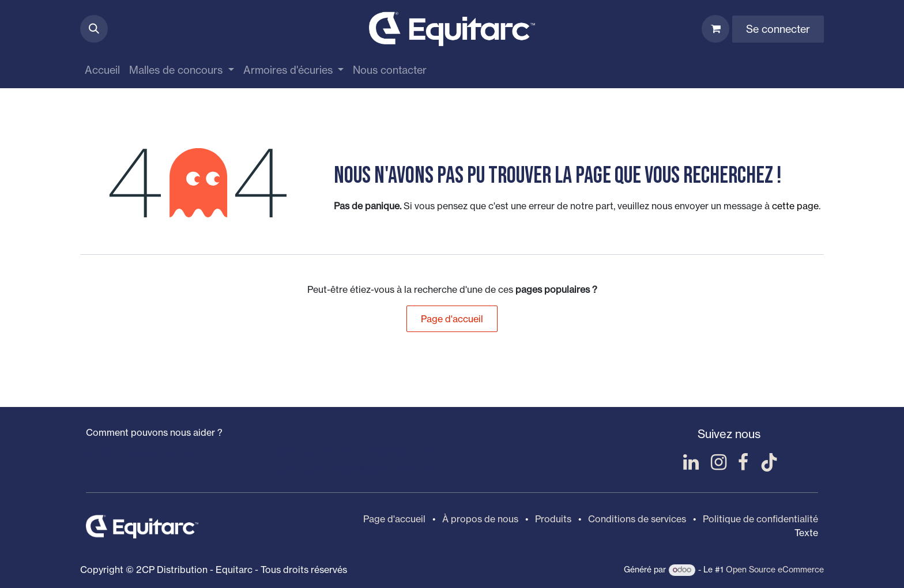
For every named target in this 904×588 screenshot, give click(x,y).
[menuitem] (102, 70)
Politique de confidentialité (760, 519)
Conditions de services (637, 519)
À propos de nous (480, 519)
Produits (553, 519)
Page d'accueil (452, 319)
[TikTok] (769, 462)
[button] (94, 29)
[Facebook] (743, 462)
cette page (795, 206)
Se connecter (778, 29)
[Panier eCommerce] (715, 29)
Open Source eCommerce (775, 569)
